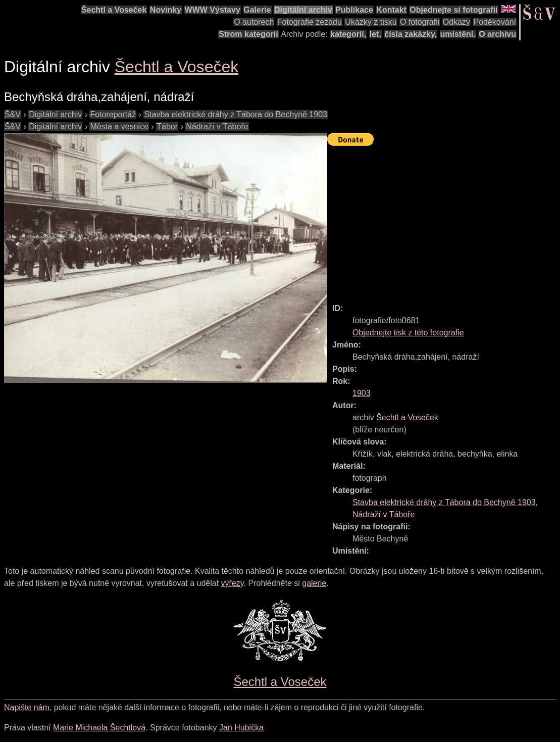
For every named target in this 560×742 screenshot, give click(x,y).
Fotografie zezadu (310, 22)
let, (375, 34)
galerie (314, 583)
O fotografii (420, 22)
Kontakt (391, 10)
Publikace (354, 10)
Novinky (166, 10)
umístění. (458, 34)
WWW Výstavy (213, 10)
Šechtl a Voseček (114, 10)
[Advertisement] (444, 220)
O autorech (254, 22)
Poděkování (495, 22)
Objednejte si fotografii (453, 10)
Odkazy (456, 22)
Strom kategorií (248, 34)
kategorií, (348, 34)
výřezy (233, 583)
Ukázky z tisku (371, 22)
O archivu (497, 34)
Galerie (257, 10)
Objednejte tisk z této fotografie (408, 333)
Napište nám (27, 707)
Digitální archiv (303, 10)
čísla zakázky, (411, 34)
